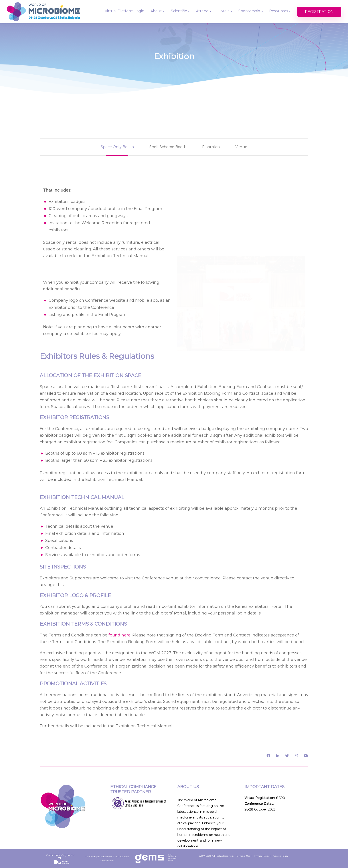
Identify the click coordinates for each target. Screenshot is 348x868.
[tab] (117, 147)
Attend (202, 11)
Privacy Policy (262, 856)
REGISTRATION (319, 12)
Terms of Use (243, 856)
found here (120, 635)
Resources (279, 11)
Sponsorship (249, 11)
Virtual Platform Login (125, 11)
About (156, 11)
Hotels (223, 11)
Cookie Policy (281, 856)
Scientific (179, 11)
